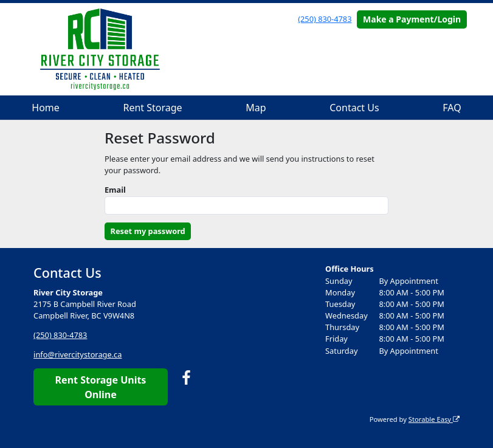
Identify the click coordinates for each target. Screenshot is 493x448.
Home (46, 108)
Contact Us (354, 108)
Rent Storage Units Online (101, 387)
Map (256, 108)
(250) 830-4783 (325, 19)
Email (115, 190)
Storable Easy (434, 419)
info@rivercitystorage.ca (78, 354)
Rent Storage (152, 108)
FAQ (452, 108)
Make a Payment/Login (412, 19)
